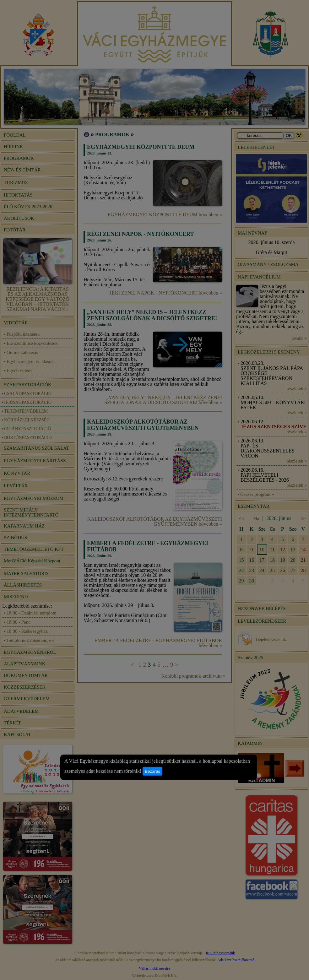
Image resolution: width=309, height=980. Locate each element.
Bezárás (152, 771)
